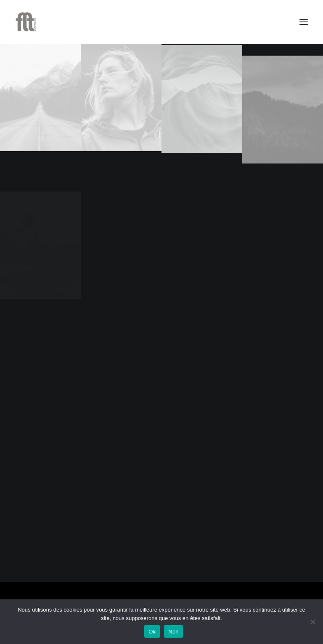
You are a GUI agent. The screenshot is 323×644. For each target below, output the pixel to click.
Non (173, 632)
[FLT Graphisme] (26, 22)
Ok (152, 632)
